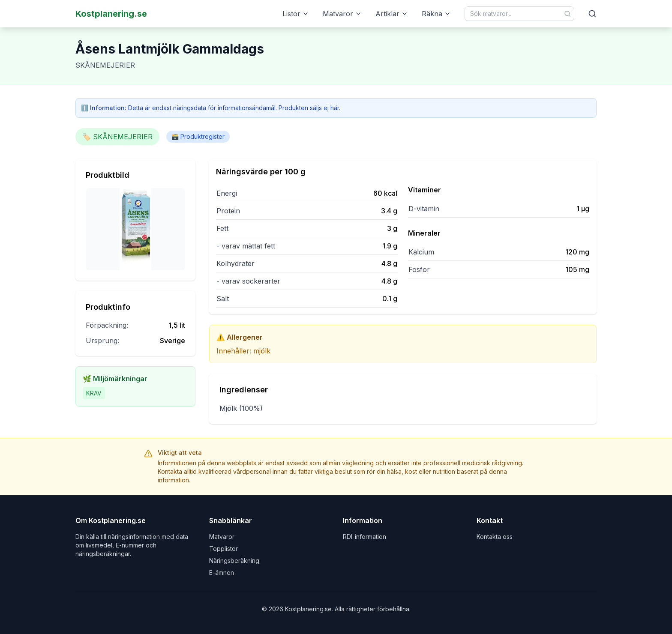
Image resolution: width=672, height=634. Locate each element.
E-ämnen (222, 573)
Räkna (436, 14)
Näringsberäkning (234, 561)
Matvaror (342, 14)
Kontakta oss (495, 537)
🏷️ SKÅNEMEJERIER (117, 137)
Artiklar (392, 14)
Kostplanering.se (111, 14)
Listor (296, 14)
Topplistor (223, 549)
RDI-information (364, 537)
